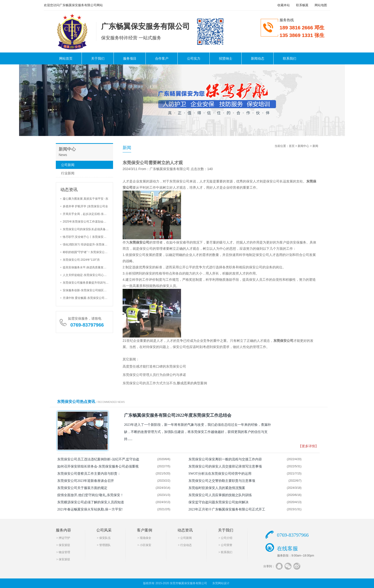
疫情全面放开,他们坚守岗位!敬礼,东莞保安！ (90, 495)
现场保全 (145, 538)
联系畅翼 (302, 5)
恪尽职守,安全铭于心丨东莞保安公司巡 (87, 237)
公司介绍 (227, 538)
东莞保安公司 (139, 242)
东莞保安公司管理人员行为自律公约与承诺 (154, 375)
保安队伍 (105, 538)
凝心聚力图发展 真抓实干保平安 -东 (86, 199)
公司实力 (194, 58)
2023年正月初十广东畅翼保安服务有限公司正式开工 (227, 509)
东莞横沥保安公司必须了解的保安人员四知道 (91, 502)
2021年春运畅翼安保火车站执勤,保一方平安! (90, 509)
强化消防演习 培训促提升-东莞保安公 (86, 245)
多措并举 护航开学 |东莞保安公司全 (85, 206)
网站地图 (321, 5)
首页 (292, 146)
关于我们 (98, 58)
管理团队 (105, 545)
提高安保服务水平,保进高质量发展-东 (86, 267)
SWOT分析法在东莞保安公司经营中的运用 (220, 474)
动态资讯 (185, 530)
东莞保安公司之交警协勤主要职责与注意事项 (222, 481)
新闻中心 (303, 146)
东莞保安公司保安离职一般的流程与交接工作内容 (225, 459)
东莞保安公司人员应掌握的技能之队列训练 (220, 495)
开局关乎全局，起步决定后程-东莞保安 (88, 214)
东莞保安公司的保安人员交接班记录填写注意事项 (225, 466)
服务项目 (130, 58)
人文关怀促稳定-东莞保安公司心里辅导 (88, 275)
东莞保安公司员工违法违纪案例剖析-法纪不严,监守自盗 (98, 459)
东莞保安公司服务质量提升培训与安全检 (88, 283)
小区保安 (145, 545)
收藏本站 (284, 5)
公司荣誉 (227, 545)
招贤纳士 (226, 58)
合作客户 (162, 58)
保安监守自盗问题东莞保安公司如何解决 (218, 502)
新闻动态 (258, 58)
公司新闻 (68, 165)
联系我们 (290, 58)
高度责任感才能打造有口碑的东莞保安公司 (154, 366)
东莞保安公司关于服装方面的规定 (82, 488)
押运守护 (64, 538)
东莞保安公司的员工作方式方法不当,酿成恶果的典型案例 (165, 383)
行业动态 (186, 545)
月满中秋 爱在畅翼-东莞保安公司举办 (86, 298)
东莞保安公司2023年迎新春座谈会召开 (86, 481)
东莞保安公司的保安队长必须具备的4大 (88, 229)
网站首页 (66, 58)
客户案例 (145, 530)
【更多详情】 (308, 446)
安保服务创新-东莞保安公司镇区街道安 (88, 290)
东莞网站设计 (221, 583)
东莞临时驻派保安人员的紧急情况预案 (217, 488)
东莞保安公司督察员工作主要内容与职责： (89, 474)
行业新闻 (68, 173)
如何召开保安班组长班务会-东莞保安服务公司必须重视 (98, 466)
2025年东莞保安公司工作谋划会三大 (86, 222)
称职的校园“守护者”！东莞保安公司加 (87, 252)
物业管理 (64, 552)
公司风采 (104, 530)
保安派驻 (64, 545)
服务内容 (63, 530)
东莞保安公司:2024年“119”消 (81, 260)
